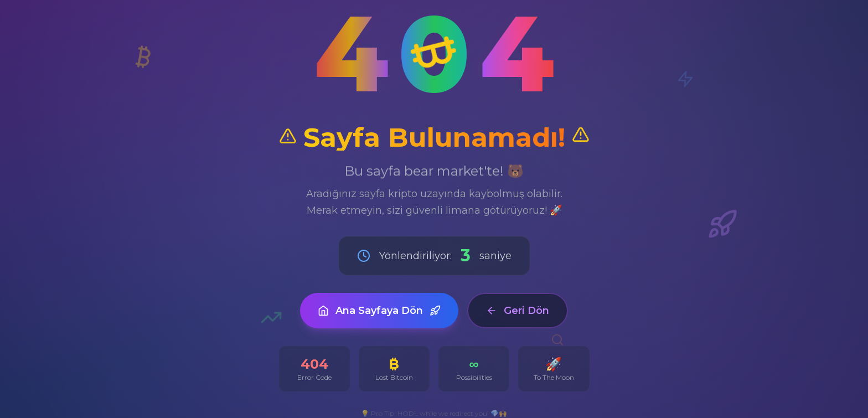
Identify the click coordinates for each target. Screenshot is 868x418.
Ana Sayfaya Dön (379, 311)
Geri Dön (518, 311)
